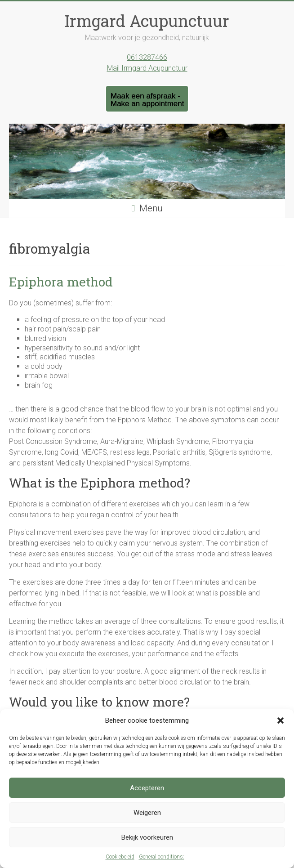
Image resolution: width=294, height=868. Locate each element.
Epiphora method (61, 282)
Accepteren (147, 788)
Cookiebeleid (120, 857)
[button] (281, 720)
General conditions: (162, 857)
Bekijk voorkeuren (147, 837)
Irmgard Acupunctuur (147, 21)
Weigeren (147, 813)
